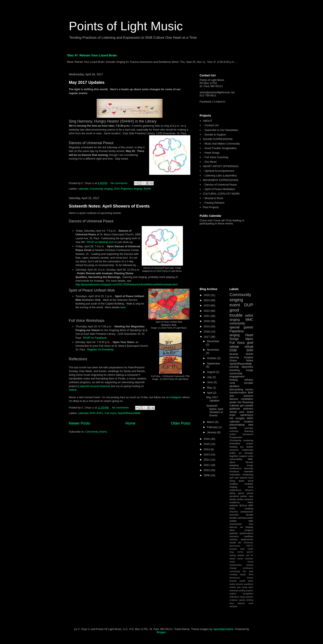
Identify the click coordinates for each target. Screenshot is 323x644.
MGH (250, 418)
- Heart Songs (211, 153)
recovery (234, 536)
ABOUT (208, 121)
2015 (207, 444)
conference (235, 468)
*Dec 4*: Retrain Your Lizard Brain (92, 55)
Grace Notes (241, 360)
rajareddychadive (223, 629)
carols (240, 559)
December (213, 341)
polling (242, 591)
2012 (207, 460)
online (233, 434)
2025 (207, 295)
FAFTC (250, 546)
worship (234, 367)
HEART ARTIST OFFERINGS (221, 166)
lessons (239, 584)
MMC (249, 320)
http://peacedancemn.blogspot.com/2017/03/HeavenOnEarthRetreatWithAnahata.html (127, 284)
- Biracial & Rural (213, 198)
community (237, 323)
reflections (234, 597)
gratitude (235, 409)
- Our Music (210, 162)
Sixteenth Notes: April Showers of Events (109, 206)
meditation (247, 399)
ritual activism (247, 597)
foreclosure (235, 578)
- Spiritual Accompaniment (218, 171)
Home (130, 423)
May (210, 388)
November (213, 350)
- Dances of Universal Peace (220, 185)
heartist (233, 581)
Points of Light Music (126, 26)
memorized (235, 524)
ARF (251, 505)
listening (249, 431)
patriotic (234, 533)
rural (232, 383)
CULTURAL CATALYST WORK (221, 194)
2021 (207, 316)
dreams (249, 490)
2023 (207, 305)
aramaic (249, 428)
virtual (249, 347)
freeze (250, 578)
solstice (233, 539)
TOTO (240, 552)
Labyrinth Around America (94, 386)
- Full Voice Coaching (216, 157)
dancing (234, 357)
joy (242, 447)
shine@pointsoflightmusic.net (217, 92)
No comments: (120, 183)
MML (250, 459)
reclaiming (248, 474)
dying (232, 493)
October (212, 358)
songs (250, 370)
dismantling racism (241, 389)
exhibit (233, 521)
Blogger (161, 632)
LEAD (250, 549)
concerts (234, 515)
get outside (247, 405)
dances (234, 399)
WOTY (250, 552)
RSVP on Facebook (95, 338)
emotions (234, 471)
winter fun (235, 402)
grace (241, 493)
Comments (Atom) (96, 432)
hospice (249, 357)
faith (251, 521)
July (210, 377)
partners (248, 409)
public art (235, 453)
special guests (241, 327)
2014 (207, 449)
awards (241, 555)
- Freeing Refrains (214, 203)
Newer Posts (79, 423)
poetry (240, 499)
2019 (207, 326)
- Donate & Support (214, 135)
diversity (249, 468)
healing (233, 447)
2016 (207, 439)
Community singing (101, 189)
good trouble (236, 313)
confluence (248, 568)
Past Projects (211, 207)
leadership (248, 450)
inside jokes (246, 581)
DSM (233, 350)
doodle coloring (238, 518)
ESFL (100, 413)
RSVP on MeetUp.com (100, 242)
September (214, 363)
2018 (207, 332)
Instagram (176, 397)
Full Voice (111, 413)
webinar (234, 505)
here (123, 307)
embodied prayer (241, 443)
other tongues (241, 530)
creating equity (238, 575)
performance (246, 533)
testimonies (247, 539)
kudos (232, 584)
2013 (207, 454)
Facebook (205, 102)
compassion (247, 512)
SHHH (147, 189)
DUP (117, 189)
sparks (242, 600)
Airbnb (73, 390)
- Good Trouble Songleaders (220, 148)
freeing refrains (241, 380)
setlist (249, 316)
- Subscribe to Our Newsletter (221, 130)
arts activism (241, 396)
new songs (242, 587)
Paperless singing (132, 189)
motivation (235, 474)
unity (251, 456)
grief (250, 343)
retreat (234, 347)
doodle (250, 515)
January (212, 432)
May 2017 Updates (87, 82)
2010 (207, 470)
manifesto (249, 584)
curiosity (234, 431)
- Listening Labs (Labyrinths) (220, 176)
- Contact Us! (211, 125)
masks (233, 587)
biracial (234, 354)
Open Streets (241, 462)
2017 (207, 337)
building (249, 508)
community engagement (237, 375)
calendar (83, 189)
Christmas (248, 543)
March (211, 422)
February (213, 427)
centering (248, 440)
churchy (234, 512)
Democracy (235, 546)
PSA (232, 552)
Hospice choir (237, 549)
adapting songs (241, 465)
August (212, 372)
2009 (207, 475)
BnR (251, 393)
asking (233, 555)
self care (234, 478)
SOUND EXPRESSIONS (218, 139)
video (250, 502)
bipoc (249, 339)
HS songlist (237, 418)
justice (244, 496)
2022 (207, 311)
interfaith (249, 471)
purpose (249, 499)
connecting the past (241, 571)
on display (247, 527)
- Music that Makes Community (221, 144)
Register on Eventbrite (100, 349)
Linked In (220, 102)
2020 (207, 321)
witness (241, 603)
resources (248, 434)
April (210, 393)
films (251, 575)
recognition (248, 594)
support (243, 456)
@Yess (243, 505)
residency (235, 502)
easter (250, 518)
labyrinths (247, 367)
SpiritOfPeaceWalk (129, 413)
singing (235, 320)
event (235, 305)
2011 (207, 465)
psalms (233, 594)
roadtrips (249, 536)
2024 (207, 300)
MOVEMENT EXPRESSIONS (221, 180)
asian (241, 481)
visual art (235, 542)
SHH (250, 350)
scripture (234, 600)
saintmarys (247, 415)
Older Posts (181, 423)
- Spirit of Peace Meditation (219, 189)
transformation (238, 393)
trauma (243, 478)
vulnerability (236, 459)
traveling (235, 370)
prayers (250, 591)
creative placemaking (241, 423)
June (210, 382)
